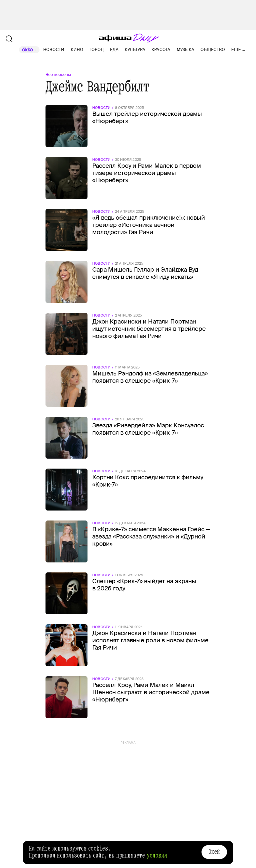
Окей (214, 852)
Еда (114, 50)
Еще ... (238, 50)
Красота (161, 50)
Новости (54, 50)
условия (157, 856)
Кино (77, 50)
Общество (213, 50)
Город (97, 50)
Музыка (185, 50)
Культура (135, 50)
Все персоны (58, 75)
